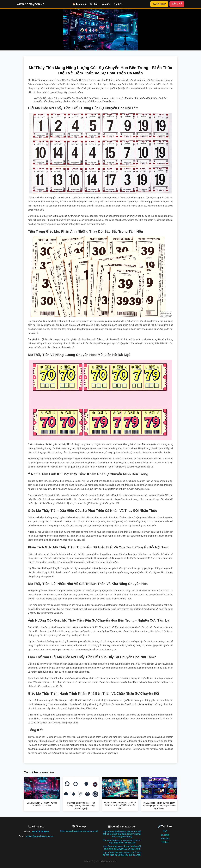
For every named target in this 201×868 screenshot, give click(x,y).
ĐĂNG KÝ (177, 4)
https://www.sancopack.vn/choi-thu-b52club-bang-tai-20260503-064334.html (122, 848)
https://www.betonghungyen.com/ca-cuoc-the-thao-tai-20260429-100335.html (122, 854)
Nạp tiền (106, 4)
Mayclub (165, 838)
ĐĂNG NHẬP (159, 4)
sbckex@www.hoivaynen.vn (40, 836)
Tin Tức (94, 4)
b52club (165, 835)
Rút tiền (118, 4)
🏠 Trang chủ (79, 4)
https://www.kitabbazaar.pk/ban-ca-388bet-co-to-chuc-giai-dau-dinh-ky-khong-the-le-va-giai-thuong (122, 834)
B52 (165, 831)
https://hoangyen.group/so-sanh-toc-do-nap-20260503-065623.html (122, 841)
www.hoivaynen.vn (30, 4)
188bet (165, 842)
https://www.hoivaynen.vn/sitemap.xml (79, 831)
